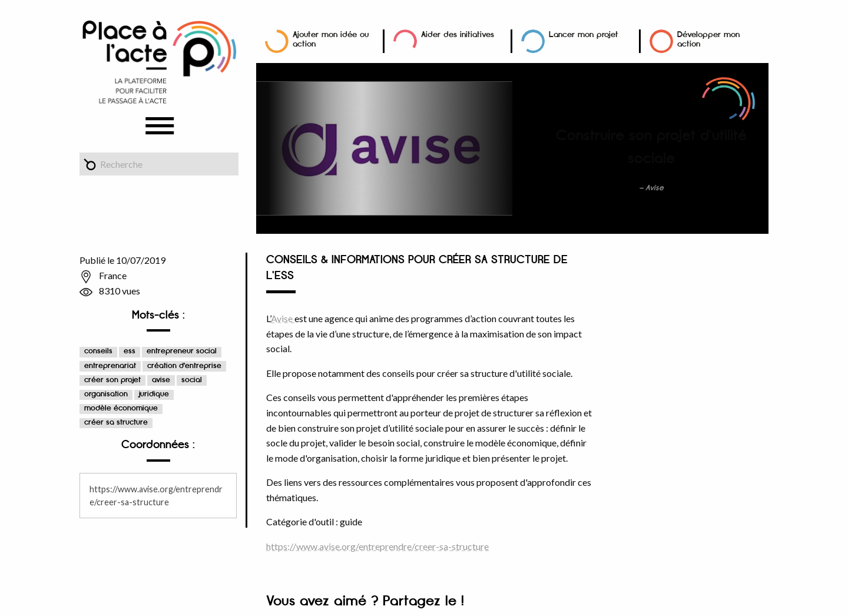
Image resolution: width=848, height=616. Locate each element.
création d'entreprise (184, 366)
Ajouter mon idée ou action (331, 39)
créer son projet (112, 380)
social (192, 380)
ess (130, 351)
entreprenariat (110, 366)
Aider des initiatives (458, 34)
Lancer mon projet (584, 34)
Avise (283, 318)
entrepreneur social (182, 351)
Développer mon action (708, 39)
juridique (154, 394)
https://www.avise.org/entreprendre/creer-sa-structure (377, 546)
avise (161, 380)
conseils (98, 351)
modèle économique (121, 408)
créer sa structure (116, 423)
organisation (106, 394)
